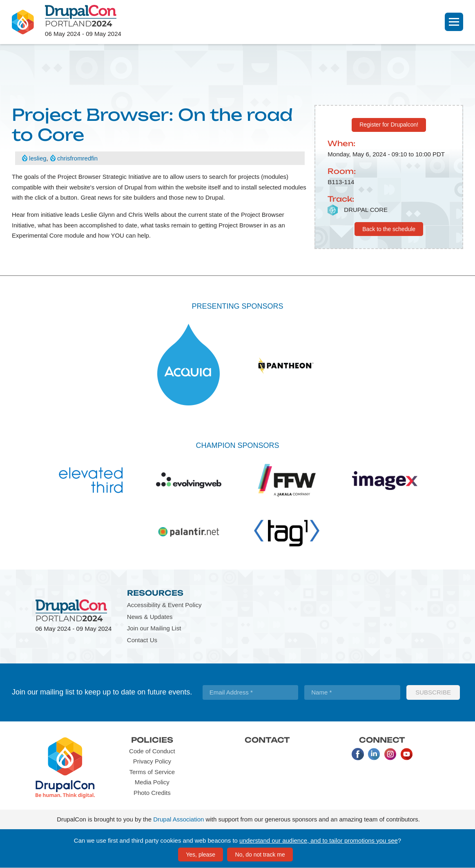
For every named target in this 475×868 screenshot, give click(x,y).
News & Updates (150, 617)
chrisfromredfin (77, 158)
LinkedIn (374, 754)
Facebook (358, 754)
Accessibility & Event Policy (164, 605)
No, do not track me (260, 855)
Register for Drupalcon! (389, 125)
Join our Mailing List (154, 628)
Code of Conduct (152, 751)
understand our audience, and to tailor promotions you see (319, 840)
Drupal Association (178, 819)
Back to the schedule (389, 229)
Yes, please (201, 855)
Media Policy (152, 782)
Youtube (407, 754)
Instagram (390, 754)
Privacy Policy (152, 761)
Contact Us (142, 640)
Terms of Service (152, 772)
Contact (267, 740)
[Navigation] (454, 22)
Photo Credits (152, 793)
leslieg (38, 158)
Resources (155, 593)
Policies (152, 740)
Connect (382, 740)
